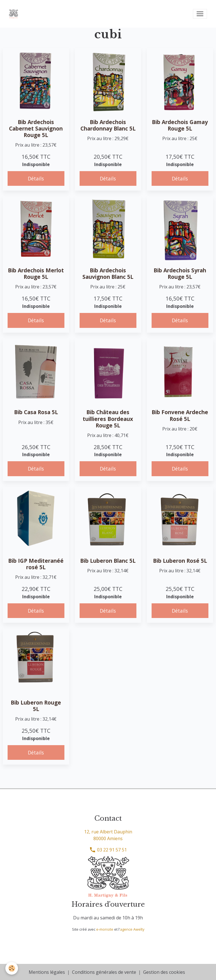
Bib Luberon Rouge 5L (36, 706)
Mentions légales (47, 972)
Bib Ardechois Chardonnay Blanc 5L (108, 125)
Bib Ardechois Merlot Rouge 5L (36, 273)
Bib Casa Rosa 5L (36, 412)
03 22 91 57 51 (108, 850)
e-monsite (105, 929)
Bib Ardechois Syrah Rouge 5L (180, 273)
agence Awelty (132, 929)
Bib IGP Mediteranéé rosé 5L (36, 564)
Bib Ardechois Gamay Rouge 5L (180, 125)
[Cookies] (12, 968)
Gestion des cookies (164, 972)
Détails (36, 178)
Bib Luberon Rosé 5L (180, 561)
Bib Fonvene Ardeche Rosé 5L (180, 415)
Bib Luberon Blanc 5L (108, 561)
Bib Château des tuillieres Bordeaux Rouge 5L (108, 419)
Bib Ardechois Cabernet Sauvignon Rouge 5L (36, 128)
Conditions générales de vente (104, 972)
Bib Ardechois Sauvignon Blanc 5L (108, 273)
